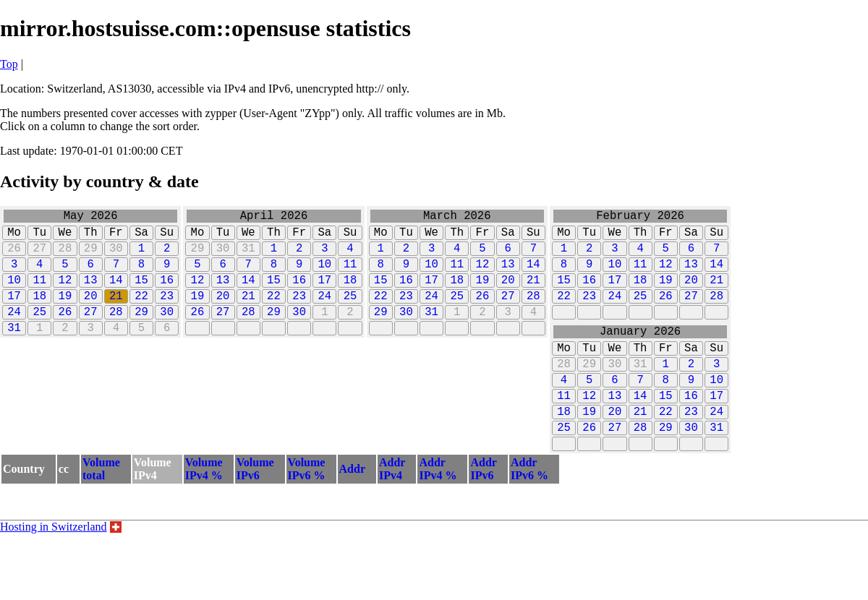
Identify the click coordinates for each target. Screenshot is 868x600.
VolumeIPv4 (153, 512)
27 (39, 256)
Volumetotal (101, 512)
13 (91, 293)
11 (39, 293)
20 (91, 312)
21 (116, 312)
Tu (39, 237)
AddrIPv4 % (438, 512)
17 (14, 312)
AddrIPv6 (483, 512)
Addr (352, 512)
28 (65, 256)
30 (116, 256)
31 (14, 350)
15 (141, 293)
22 (141, 312)
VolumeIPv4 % (204, 512)
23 (167, 312)
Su (167, 237)
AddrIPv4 (392, 512)
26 (14, 256)
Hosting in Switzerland (54, 570)
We (65, 237)
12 (65, 293)
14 (116, 293)
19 (65, 312)
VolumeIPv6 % (307, 512)
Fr (116, 237)
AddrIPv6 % (529, 512)
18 (39, 312)
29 (91, 256)
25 (39, 331)
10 (14, 293)
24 (14, 331)
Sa (141, 237)
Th (91, 237)
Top (9, 64)
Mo (14, 237)
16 (167, 293)
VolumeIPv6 (255, 512)
